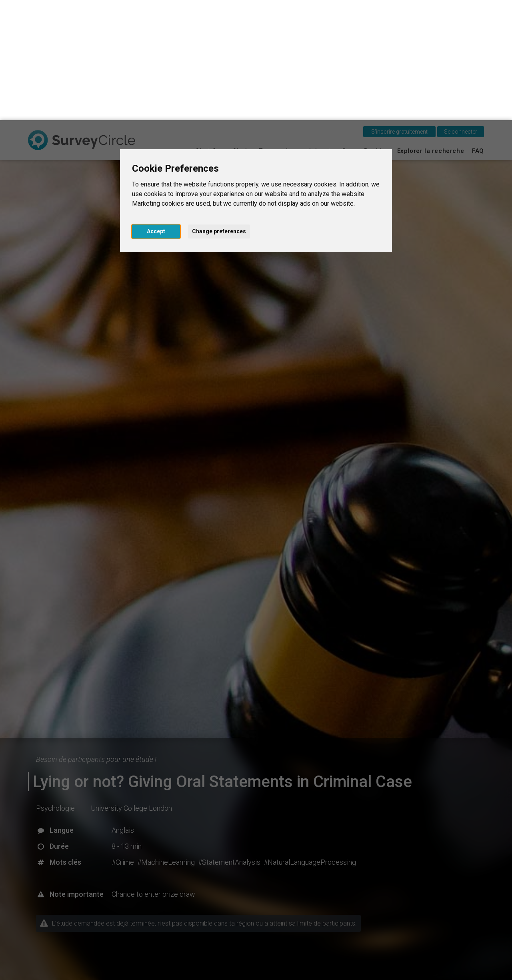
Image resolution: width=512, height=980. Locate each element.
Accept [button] (156, 111)
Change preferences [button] (219, 111)
